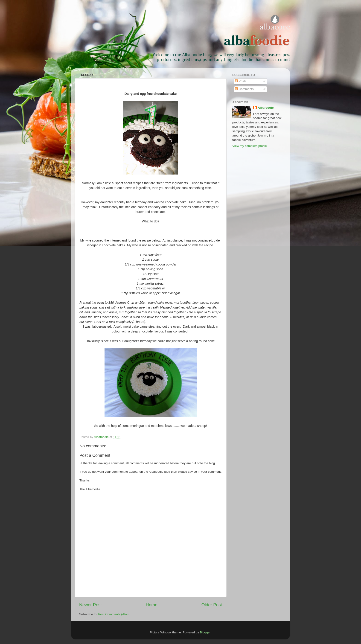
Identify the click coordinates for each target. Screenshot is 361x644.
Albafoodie (266, 108)
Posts (241, 81)
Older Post (212, 605)
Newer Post (90, 605)
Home (151, 605)
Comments (244, 89)
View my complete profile (250, 146)
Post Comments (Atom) (114, 614)
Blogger (205, 632)
